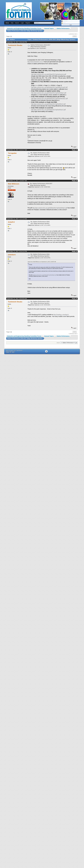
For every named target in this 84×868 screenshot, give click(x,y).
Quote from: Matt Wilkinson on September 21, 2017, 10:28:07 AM (42, 262)
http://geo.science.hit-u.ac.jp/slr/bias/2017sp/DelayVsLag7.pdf (49, 87)
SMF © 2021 (13, 351)
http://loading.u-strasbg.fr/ (61, 315)
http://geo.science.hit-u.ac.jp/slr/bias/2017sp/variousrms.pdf (49, 74)
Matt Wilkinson (14, 184)
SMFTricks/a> (12, 351)
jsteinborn (12, 255)
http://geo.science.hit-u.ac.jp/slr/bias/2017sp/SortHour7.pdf (48, 110)
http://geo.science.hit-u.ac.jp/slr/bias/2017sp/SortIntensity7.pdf (49, 98)
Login (22, 23)
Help (12, 23)
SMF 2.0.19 (8, 351)
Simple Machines (19, 351)
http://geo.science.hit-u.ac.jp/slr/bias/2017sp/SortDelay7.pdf (49, 93)
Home (7, 23)
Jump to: (58, 343)
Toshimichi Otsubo (15, 45)
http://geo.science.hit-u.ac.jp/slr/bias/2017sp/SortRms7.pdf (48, 104)
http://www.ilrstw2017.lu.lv (35, 62)
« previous (71, 34)
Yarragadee (12, 153)
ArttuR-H (11, 222)
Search (17, 23)
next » (76, 34)
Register (28, 23)
